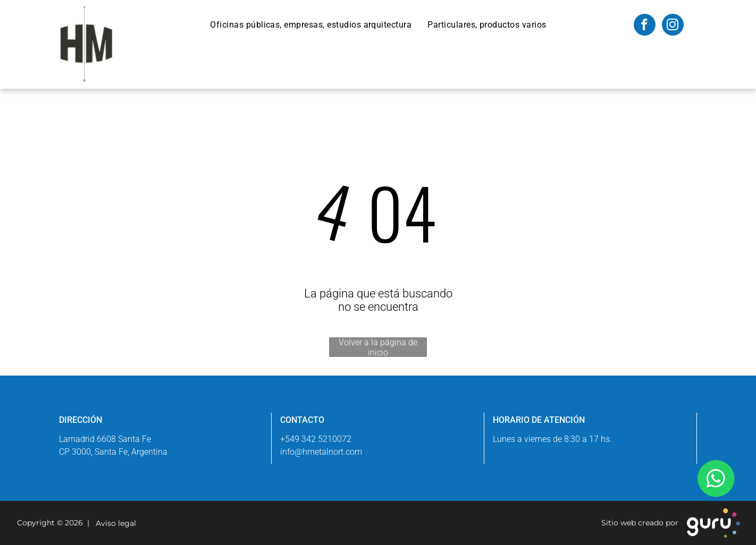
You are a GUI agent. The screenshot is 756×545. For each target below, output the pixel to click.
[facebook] (645, 26)
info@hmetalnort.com (321, 452)
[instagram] (673, 26)
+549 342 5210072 (316, 439)
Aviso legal (114, 523)
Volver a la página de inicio (378, 347)
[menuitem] (311, 25)
